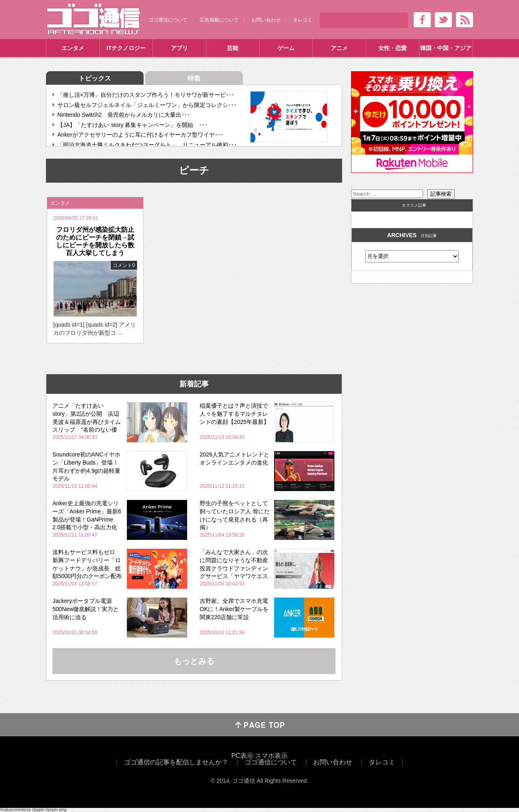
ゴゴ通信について (168, 20)
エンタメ (73, 48)
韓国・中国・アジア (446, 48)
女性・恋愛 (393, 48)
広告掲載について (219, 20)
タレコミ (303, 20)
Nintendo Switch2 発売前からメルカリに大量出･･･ (124, 115)
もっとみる (194, 661)
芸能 (233, 48)
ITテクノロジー (126, 48)
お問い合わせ (266, 20)
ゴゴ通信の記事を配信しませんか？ (176, 762)
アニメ (339, 48)
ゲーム (286, 48)
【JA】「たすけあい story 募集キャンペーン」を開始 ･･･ (132, 125)
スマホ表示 (271, 756)
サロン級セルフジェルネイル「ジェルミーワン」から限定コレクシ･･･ (147, 105)
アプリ (179, 48)
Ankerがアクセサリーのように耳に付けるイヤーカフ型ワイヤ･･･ (140, 135)
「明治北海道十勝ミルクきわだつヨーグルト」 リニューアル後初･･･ (147, 145)
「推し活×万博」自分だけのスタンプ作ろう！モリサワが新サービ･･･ (146, 95)
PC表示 (242, 756)
